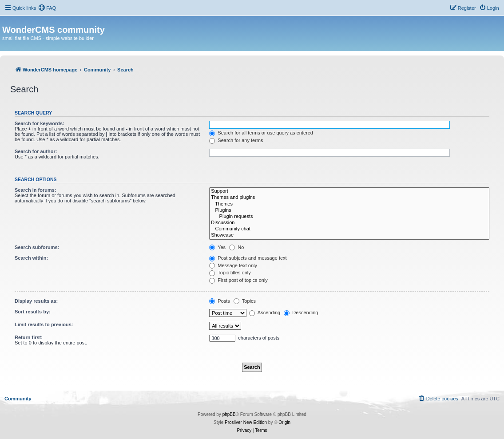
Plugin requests (349, 217)
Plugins (349, 210)
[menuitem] (47, 8)
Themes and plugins (349, 198)
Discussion (349, 223)
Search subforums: (37, 247)
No (236, 247)
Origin (284, 422)
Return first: (29, 337)
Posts (220, 301)
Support (349, 191)
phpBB (229, 414)
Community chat (349, 229)
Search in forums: (36, 190)
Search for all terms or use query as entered (261, 133)
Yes (217, 247)
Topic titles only (230, 273)
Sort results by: (33, 312)
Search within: (31, 258)
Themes (349, 204)
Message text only (233, 265)
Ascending (265, 312)
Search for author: (36, 151)
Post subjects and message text (248, 258)
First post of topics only (238, 280)
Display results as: (36, 301)
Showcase (349, 235)
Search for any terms (236, 140)
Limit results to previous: (44, 324)
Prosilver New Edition (246, 422)
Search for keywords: (40, 123)
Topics (245, 301)
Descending (301, 312)
